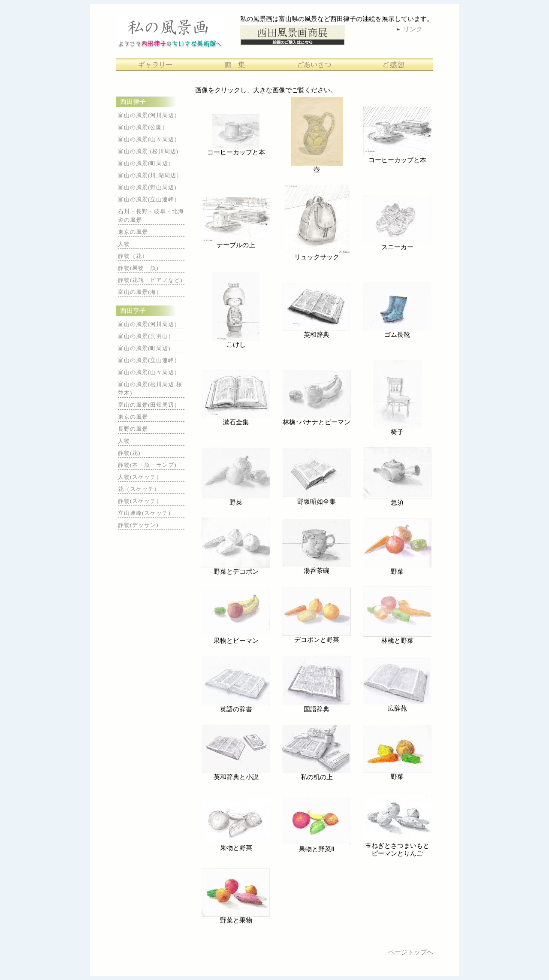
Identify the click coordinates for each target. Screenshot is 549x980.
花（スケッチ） (139, 489)
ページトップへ (411, 952)
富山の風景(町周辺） (146, 163)
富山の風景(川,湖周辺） (150, 175)
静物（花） (133, 256)
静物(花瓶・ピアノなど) (150, 280)
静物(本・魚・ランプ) (147, 465)
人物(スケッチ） (140, 477)
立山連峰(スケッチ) (144, 513)
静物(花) (129, 453)
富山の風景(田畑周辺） (149, 405)
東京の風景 (133, 232)
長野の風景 (133, 429)
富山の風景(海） (140, 292)
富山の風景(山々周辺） (149, 139)
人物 (124, 244)
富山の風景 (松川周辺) (148, 151)
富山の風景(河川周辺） (149, 115)
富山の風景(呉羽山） (146, 336)
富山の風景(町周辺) (144, 348)
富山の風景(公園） (143, 127)
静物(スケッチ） (140, 501)
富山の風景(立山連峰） (149, 199)
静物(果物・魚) (138, 268)
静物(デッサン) (138, 525)
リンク (413, 29)
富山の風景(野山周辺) (147, 187)
